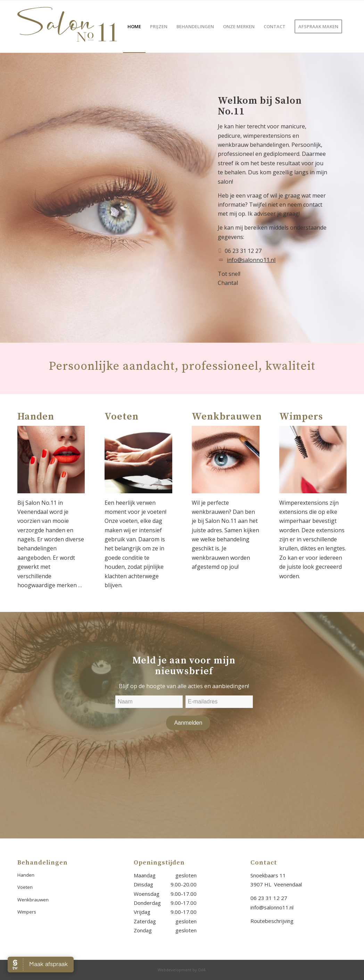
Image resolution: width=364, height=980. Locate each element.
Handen (26, 875)
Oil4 (202, 970)
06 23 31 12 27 (269, 898)
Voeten (25, 887)
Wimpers (27, 912)
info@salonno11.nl (251, 260)
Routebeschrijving (272, 921)
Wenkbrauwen (33, 900)
